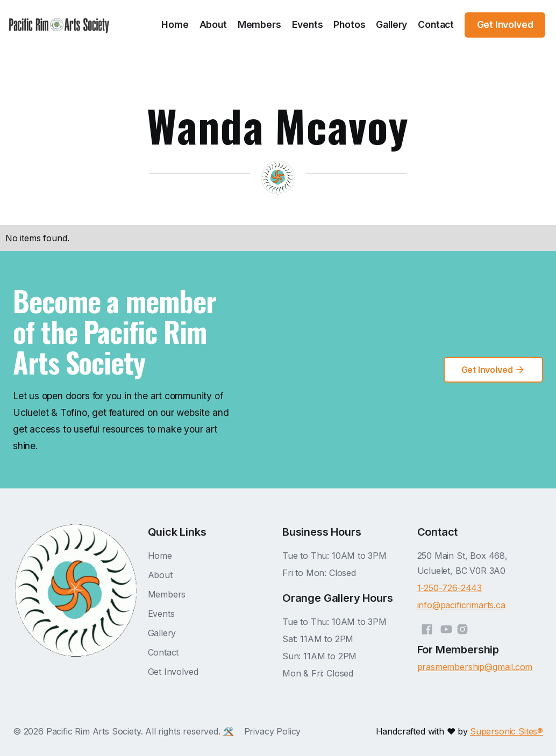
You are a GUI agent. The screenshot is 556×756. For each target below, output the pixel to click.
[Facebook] (427, 628)
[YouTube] (446, 628)
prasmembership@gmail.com (475, 667)
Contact (436, 24)
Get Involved (173, 672)
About (213, 24)
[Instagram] (462, 628)
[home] (59, 25)
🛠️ (229, 731)
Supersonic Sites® (507, 731)
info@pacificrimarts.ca (461, 605)
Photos (349, 24)
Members (259, 24)
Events (308, 24)
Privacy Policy (273, 731)
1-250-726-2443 (450, 588)
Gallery (391, 24)
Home (175, 24)
